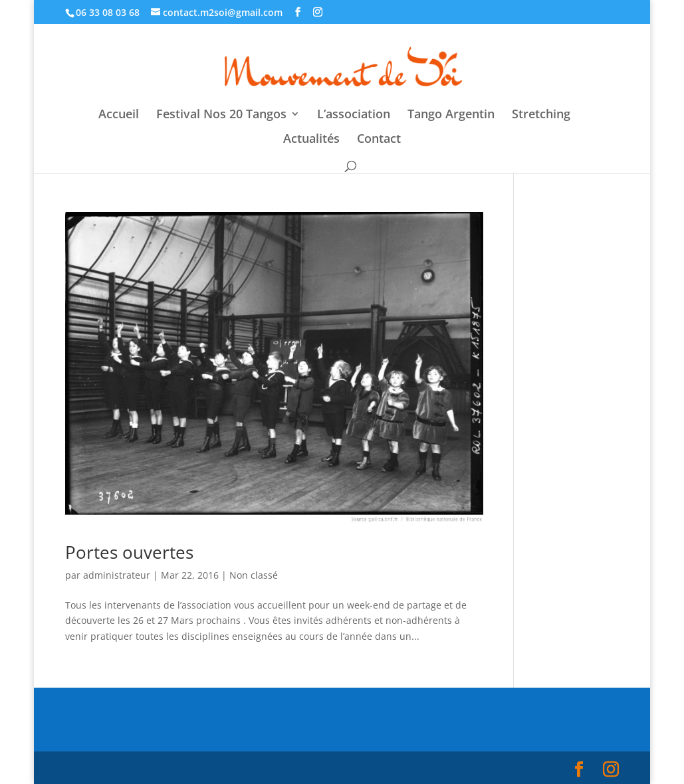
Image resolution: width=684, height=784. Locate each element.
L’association (354, 115)
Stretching (541, 115)
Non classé (254, 575)
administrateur (117, 575)
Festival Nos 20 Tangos (221, 115)
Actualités (311, 140)
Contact (379, 140)
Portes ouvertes (129, 552)
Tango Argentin (451, 115)
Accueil (119, 115)
